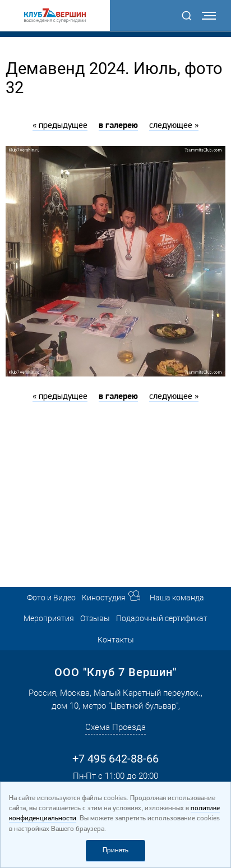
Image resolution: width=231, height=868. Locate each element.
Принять (115, 850)
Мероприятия (49, 618)
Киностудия (104, 598)
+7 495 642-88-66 (115, 759)
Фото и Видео (51, 598)
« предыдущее (60, 126)
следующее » (174, 126)
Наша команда (177, 598)
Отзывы (95, 618)
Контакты (116, 640)
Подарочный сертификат (162, 618)
